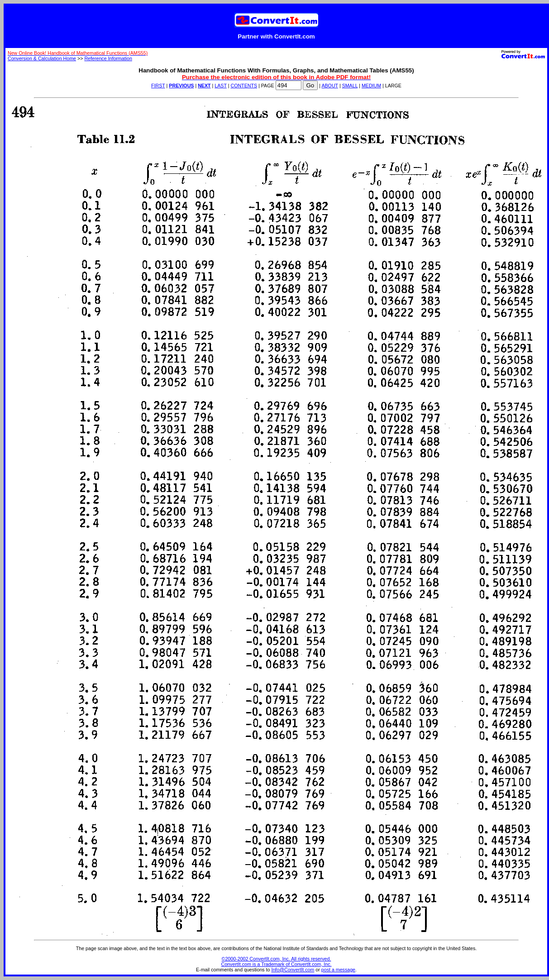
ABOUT (330, 86)
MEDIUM (371, 86)
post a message (338, 970)
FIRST (158, 86)
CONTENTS (244, 86)
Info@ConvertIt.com (293, 970)
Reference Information (108, 58)
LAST (220, 86)
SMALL (350, 86)
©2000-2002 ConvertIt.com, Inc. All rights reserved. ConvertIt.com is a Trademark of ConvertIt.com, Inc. (277, 961)
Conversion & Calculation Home (42, 58)
